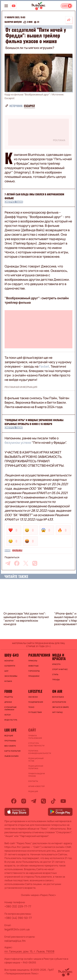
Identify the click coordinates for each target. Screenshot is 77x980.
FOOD (8, 691)
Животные (33, 666)
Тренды (56, 680)
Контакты (33, 781)
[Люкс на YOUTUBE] (14, 6)
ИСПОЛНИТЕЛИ (59, 702)
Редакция (33, 791)
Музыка (8, 681)
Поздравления (36, 702)
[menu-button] (6, 6)
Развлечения (38, 655)
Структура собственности (36, 744)
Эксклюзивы (11, 676)
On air (57, 691)
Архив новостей (36, 786)
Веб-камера (10, 746)
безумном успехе (18, 443)
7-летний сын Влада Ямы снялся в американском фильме (34, 196)
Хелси (8, 715)
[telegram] (8, 563)
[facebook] (17, 563)
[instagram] (24, 801)
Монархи (9, 661)
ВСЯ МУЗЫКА (58, 697)
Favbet (44, 367)
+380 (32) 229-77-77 (18, 906)
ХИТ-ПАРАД (57, 712)
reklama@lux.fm (15, 941)
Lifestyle (35, 691)
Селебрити (10, 666)
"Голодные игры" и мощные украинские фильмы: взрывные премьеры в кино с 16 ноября (34, 422)
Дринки (8, 702)
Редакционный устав (36, 760)
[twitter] (26, 563)
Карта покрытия (12, 751)
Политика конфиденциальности (38, 752)
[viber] (35, 563)
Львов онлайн (11, 756)
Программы (10, 741)
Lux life (10, 730)
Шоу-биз (11, 655)
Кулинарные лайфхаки (11, 708)
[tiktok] (53, 801)
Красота (56, 664)
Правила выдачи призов (37, 775)
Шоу (6, 671)
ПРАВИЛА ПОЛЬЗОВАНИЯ (35, 737)
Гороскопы (34, 671)
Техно (31, 707)
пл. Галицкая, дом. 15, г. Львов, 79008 (29, 951)
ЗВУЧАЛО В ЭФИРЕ (61, 707)
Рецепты (9, 697)
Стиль (55, 674)
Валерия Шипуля (13, 22)
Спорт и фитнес (60, 669)
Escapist (30, 106)
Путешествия (35, 712)
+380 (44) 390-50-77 (18, 918)
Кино (8, 551)
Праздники (34, 676)
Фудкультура (11, 720)
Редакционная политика (36, 767)
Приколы (33, 661)
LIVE (65, 6)
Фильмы (17, 551)
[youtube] (63, 801)
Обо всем (33, 697)
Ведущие (9, 736)
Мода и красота (59, 657)
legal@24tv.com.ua (17, 929)
